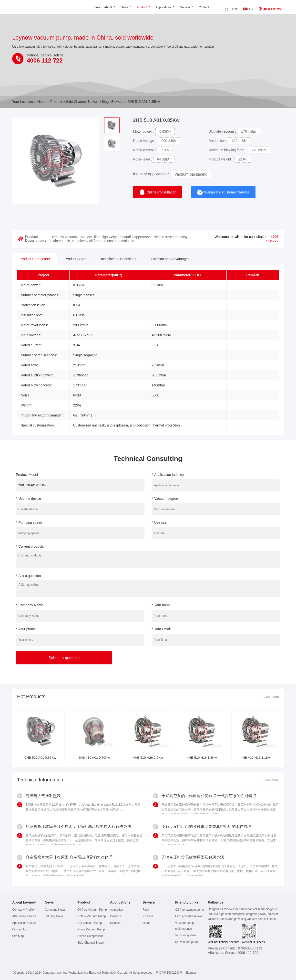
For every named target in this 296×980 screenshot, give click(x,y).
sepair (147, 923)
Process (148, 916)
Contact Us (19, 930)
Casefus (115, 916)
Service (172, 7)
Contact (190, 7)
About (95, 7)
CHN (248, 9)
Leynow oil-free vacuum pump (33, 9)
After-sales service (24, 916)
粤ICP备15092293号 (169, 973)
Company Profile (23, 910)
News (111, 7)
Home (83, 7)
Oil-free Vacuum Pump (92, 910)
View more (271, 697)
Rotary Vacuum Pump (92, 916)
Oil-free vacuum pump (190, 910)
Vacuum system (185, 936)
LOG (235, 9)
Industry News (54, 916)
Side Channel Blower (82, 102)
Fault (146, 910)
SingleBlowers (113, 102)
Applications (150, 7)
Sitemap (191, 973)
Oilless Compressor (90, 936)
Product (128, 7)
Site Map (18, 936)
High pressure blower (189, 916)
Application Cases (24, 923)
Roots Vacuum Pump (91, 930)
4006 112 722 (270, 9)
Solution (115, 923)
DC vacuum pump (187, 942)
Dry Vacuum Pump (90, 923)
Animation (117, 910)
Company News (55, 910)
